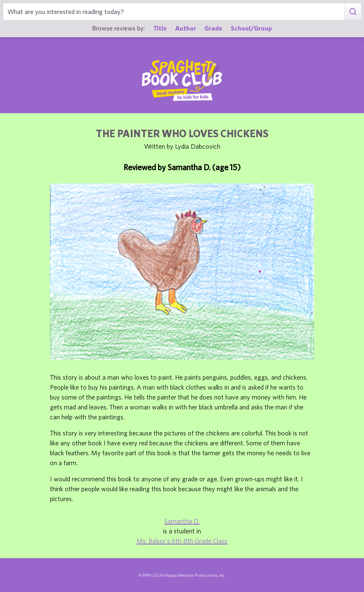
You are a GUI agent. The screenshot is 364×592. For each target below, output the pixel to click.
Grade (213, 28)
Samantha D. (182, 521)
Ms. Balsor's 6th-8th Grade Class (182, 541)
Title (160, 28)
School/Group (251, 28)
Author (186, 28)
